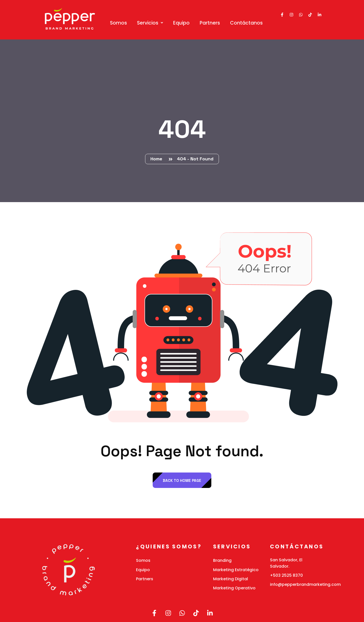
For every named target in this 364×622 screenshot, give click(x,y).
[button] (150, 23)
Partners (210, 23)
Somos (118, 23)
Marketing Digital (231, 579)
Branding (222, 560)
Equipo (181, 23)
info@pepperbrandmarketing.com (305, 584)
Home (158, 159)
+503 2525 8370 (286, 575)
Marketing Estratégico (236, 570)
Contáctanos (246, 23)
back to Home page (182, 480)
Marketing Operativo (234, 588)
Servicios (150, 23)
